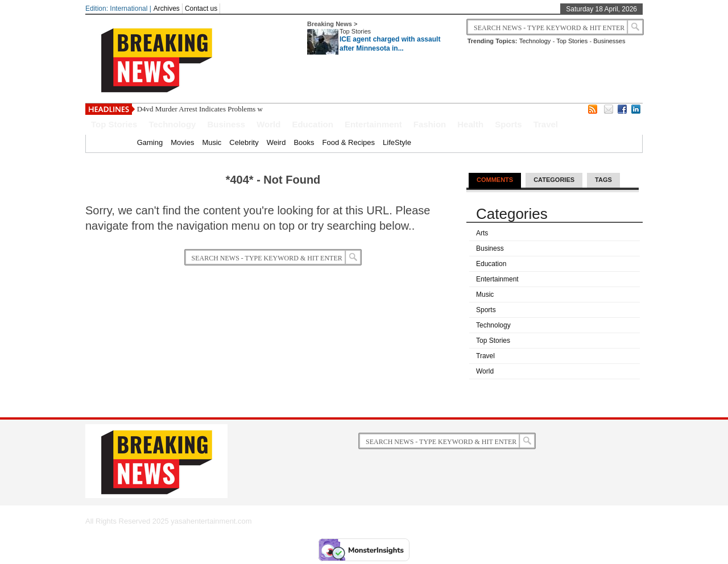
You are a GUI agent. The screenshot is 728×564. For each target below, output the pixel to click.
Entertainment (373, 124)
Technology (535, 41)
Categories (554, 180)
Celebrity (244, 142)
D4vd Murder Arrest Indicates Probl (191, 109)
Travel (546, 124)
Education (313, 124)
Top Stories (355, 31)
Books (304, 142)
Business (226, 124)
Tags (603, 180)
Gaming (150, 142)
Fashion (430, 124)
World (268, 124)
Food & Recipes (349, 142)
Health (470, 124)
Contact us (201, 9)
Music (212, 142)
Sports (508, 124)
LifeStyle (397, 142)
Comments (495, 180)
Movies (182, 142)
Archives (167, 9)
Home (119, 142)
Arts (482, 233)
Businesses (609, 41)
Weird (276, 142)
